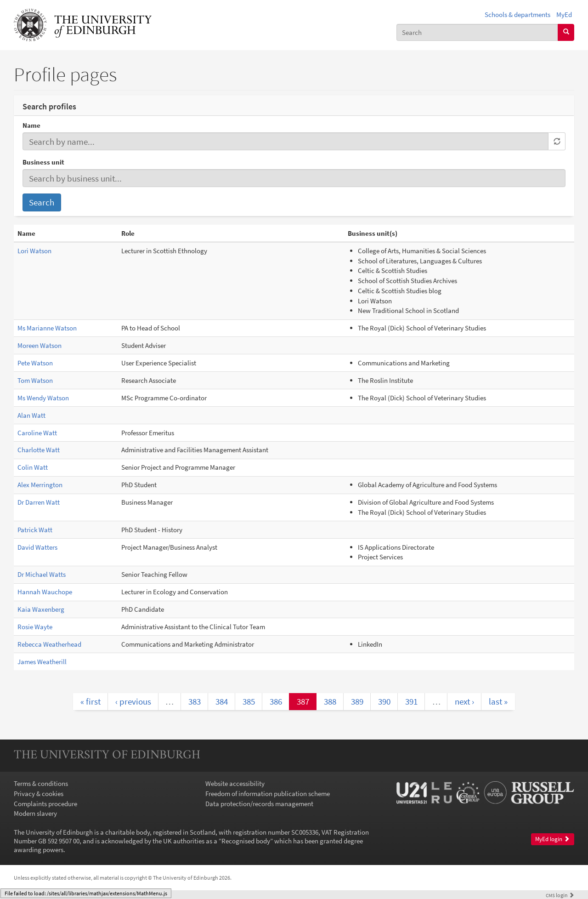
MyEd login (552, 839)
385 (249, 701)
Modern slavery (35, 813)
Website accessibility (235, 783)
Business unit (43, 162)
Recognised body (246, 841)
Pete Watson (35, 363)
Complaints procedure (45, 804)
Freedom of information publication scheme (268, 794)
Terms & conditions (41, 783)
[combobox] (477, 32)
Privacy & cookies (39, 794)
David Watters (37, 547)
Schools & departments (517, 14)
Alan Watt (31, 415)
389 (357, 701)
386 (276, 701)
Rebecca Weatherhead (49, 644)
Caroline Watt (37, 433)
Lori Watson (34, 251)
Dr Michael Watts (42, 574)
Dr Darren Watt (39, 502)
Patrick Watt (35, 530)
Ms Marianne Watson (47, 328)
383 (195, 701)
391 (411, 701)
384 (222, 701)
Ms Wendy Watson (43, 398)
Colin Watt (33, 467)
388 (330, 701)
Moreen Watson (40, 345)
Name (31, 125)
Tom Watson (35, 380)
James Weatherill (42, 662)
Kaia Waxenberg (41, 609)
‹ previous (133, 701)
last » (498, 701)
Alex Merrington (40, 485)
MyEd (564, 14)
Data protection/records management (259, 804)
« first (90, 701)
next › (464, 701)
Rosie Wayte (35, 627)
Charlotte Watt (39, 450)
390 (384, 701)
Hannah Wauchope (45, 592)
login (560, 895)
